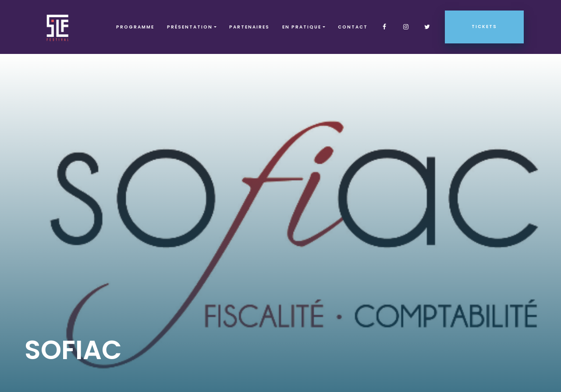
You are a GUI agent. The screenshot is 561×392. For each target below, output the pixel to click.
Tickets (484, 27)
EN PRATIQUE (302, 27)
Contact (353, 27)
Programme (135, 27)
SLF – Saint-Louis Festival (58, 27)
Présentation (190, 27)
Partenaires (249, 27)
